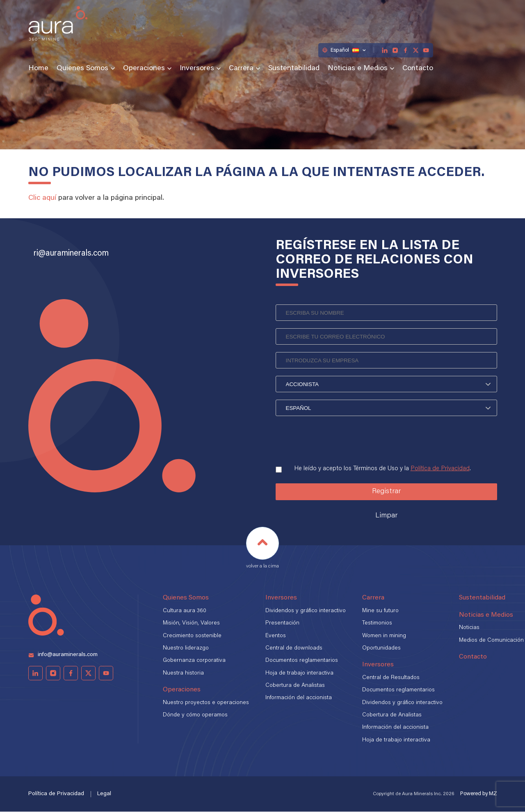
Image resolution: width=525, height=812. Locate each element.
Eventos (276, 636)
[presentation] (338, 441)
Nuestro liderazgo (186, 648)
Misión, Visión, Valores (191, 623)
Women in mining (384, 636)
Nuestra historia (183, 673)
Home (38, 69)
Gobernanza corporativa (194, 661)
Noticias (469, 628)
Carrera (241, 69)
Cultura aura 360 (185, 611)
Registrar (386, 492)
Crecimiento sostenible (192, 636)
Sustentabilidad (294, 69)
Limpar (386, 517)
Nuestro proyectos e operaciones (206, 703)
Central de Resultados (391, 678)
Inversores (197, 69)
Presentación (282, 623)
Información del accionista (299, 698)
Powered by (479, 794)
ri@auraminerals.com (71, 254)
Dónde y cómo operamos (195, 715)
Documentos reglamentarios (302, 661)
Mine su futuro (380, 611)
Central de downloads (294, 648)
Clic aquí (42, 198)
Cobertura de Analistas (295, 686)
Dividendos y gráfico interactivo (306, 611)
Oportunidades (381, 648)
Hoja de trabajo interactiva (299, 673)
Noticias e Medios (358, 69)
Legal (104, 794)
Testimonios (377, 623)
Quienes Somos (82, 69)
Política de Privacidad (440, 469)
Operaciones (144, 69)
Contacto (418, 69)
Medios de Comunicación (491, 640)
